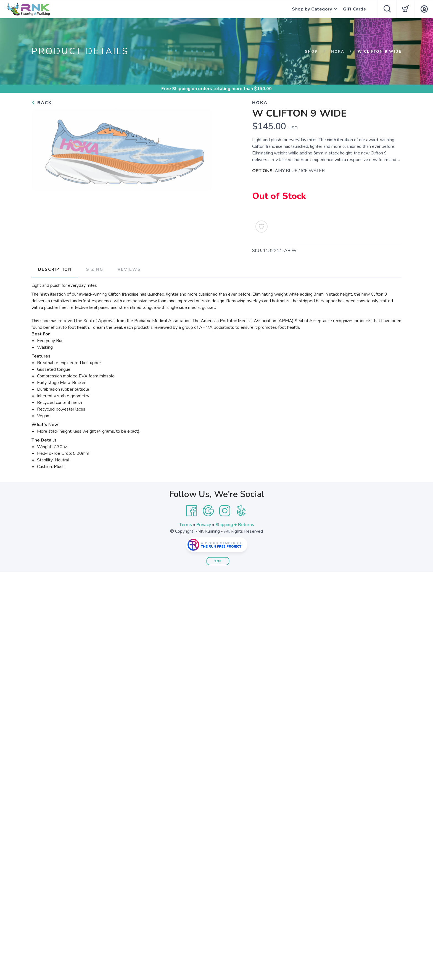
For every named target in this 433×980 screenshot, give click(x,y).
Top (218, 561)
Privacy (204, 525)
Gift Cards (354, 9)
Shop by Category (312, 9)
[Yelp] (241, 511)
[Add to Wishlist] (262, 227)
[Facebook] (192, 511)
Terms (186, 525)
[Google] (208, 511)
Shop (311, 52)
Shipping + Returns (235, 525)
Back (42, 103)
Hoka (338, 52)
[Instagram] (225, 511)
